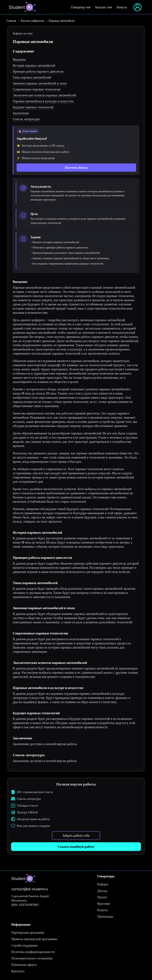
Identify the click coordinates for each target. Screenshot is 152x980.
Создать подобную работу (76, 847)
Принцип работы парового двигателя (38, 71)
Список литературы (26, 119)
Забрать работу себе (76, 836)
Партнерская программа (28, 933)
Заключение (21, 113)
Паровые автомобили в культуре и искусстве (43, 101)
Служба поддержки (24, 945)
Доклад (102, 891)
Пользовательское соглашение (32, 958)
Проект (102, 897)
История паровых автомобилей (34, 65)
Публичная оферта (24, 965)
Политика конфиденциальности (33, 952)
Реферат (103, 884)
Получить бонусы (76, 168)
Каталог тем (104, 7)
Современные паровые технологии (37, 89)
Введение (19, 60)
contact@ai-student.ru (30, 889)
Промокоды (105, 916)
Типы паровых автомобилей (32, 77)
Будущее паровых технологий (33, 107)
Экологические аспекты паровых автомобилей (44, 95)
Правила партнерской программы (34, 939)
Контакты (18, 971)
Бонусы (122, 7)
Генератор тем (81, 7)
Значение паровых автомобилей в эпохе (40, 83)
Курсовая (104, 904)
